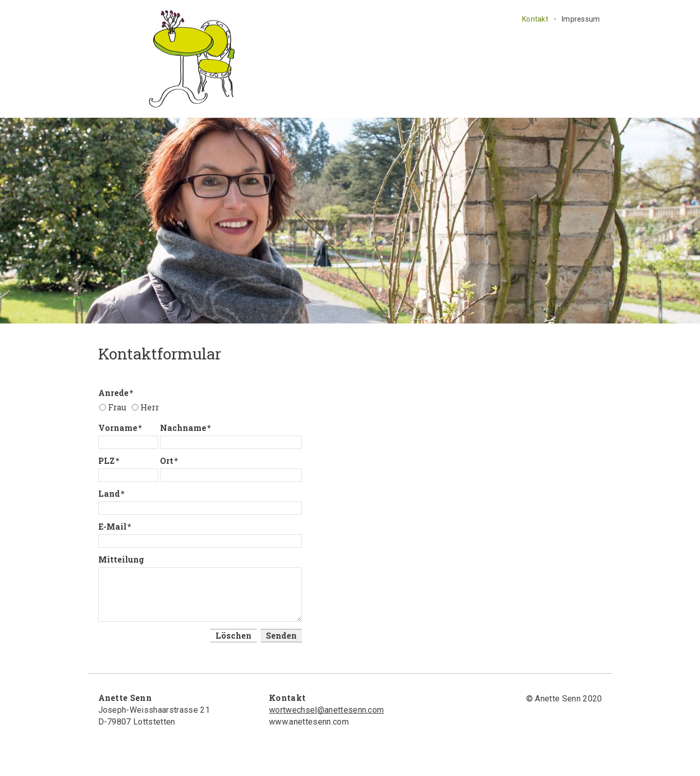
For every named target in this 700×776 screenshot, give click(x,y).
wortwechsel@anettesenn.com (326, 710)
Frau (117, 407)
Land (111, 493)
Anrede (116, 393)
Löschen (234, 635)
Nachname (185, 428)
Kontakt (535, 19)
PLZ (109, 461)
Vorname (120, 428)
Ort (169, 461)
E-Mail (115, 526)
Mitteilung (121, 559)
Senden (281, 635)
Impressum (581, 19)
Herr (150, 407)
